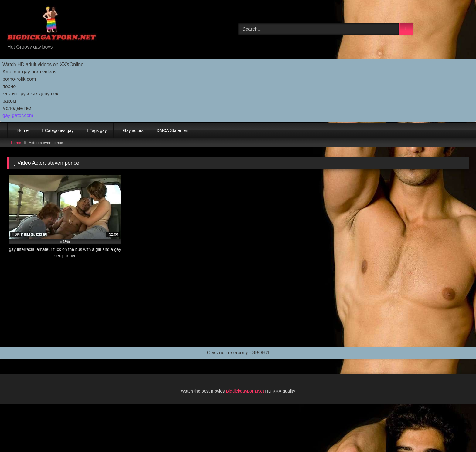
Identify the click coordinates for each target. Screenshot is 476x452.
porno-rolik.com (19, 79)
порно (9, 86)
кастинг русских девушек (30, 94)
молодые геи (17, 108)
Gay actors (133, 130)
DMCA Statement (173, 130)
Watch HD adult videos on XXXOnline (43, 64)
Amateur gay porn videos (29, 72)
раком (9, 101)
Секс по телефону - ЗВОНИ (238, 353)
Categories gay (59, 130)
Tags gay (98, 130)
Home (23, 130)
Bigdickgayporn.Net (246, 391)
